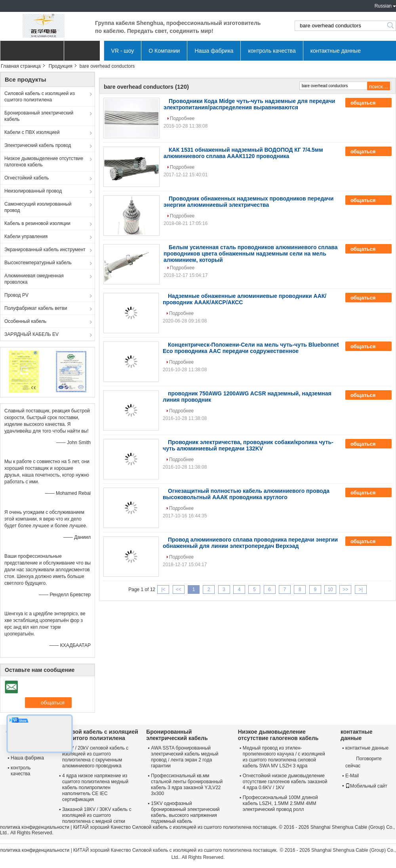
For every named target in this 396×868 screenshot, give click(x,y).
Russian (383, 6)
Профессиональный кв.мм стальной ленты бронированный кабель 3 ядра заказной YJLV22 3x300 (187, 785)
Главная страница (21, 66)
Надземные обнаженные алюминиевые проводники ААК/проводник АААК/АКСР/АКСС (245, 299)
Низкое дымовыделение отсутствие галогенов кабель (44, 162)
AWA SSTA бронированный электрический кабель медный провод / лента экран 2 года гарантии (185, 757)
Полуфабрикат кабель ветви (36, 308)
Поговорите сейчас (364, 762)
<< (179, 589)
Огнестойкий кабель (27, 178)
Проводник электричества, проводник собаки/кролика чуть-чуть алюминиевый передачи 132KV (248, 445)
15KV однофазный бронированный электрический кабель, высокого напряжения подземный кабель (185, 812)
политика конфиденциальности (35, 827)
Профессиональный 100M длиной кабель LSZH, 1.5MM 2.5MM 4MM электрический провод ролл (280, 803)
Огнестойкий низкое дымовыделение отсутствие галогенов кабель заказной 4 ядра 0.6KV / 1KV (285, 782)
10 (330, 589)
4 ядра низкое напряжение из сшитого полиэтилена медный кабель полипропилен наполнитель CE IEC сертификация (95, 788)
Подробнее (182, 118)
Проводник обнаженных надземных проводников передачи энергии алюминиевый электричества (248, 202)
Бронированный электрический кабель (39, 116)
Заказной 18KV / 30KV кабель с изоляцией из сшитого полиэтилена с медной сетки (97, 815)
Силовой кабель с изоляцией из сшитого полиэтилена (40, 97)
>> (345, 589)
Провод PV (16, 295)
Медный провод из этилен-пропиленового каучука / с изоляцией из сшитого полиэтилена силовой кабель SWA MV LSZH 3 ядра (284, 757)
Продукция (61, 66)
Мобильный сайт (366, 786)
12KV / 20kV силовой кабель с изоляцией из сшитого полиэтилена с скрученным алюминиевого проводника (95, 757)
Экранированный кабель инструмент (45, 250)
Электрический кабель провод (38, 145)
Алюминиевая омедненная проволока (34, 279)
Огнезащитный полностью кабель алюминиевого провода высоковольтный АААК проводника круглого (246, 494)
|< (163, 589)
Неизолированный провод (33, 191)
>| (361, 589)
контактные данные (336, 51)
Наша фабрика (214, 51)
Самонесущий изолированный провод (38, 207)
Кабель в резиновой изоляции (37, 223)
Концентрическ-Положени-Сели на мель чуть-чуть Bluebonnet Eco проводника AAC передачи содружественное (251, 348)
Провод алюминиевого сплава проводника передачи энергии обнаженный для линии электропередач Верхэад (250, 543)
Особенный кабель (25, 321)
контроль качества (272, 51)
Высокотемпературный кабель (38, 263)
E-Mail (352, 776)
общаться (368, 103)
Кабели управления (26, 237)
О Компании (164, 51)
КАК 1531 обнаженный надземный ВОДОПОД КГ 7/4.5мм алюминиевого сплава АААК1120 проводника (243, 153)
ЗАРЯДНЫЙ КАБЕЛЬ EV (31, 334)
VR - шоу (123, 51)
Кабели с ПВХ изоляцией (32, 132)
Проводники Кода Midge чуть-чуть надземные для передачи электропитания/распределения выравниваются (249, 104)
